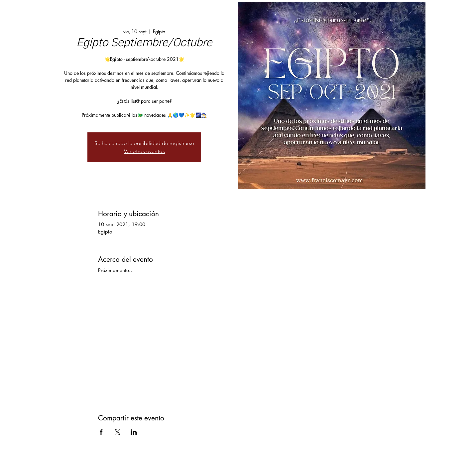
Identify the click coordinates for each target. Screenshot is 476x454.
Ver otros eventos (144, 151)
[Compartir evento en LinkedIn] (134, 432)
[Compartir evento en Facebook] (101, 432)
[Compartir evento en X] (118, 432)
